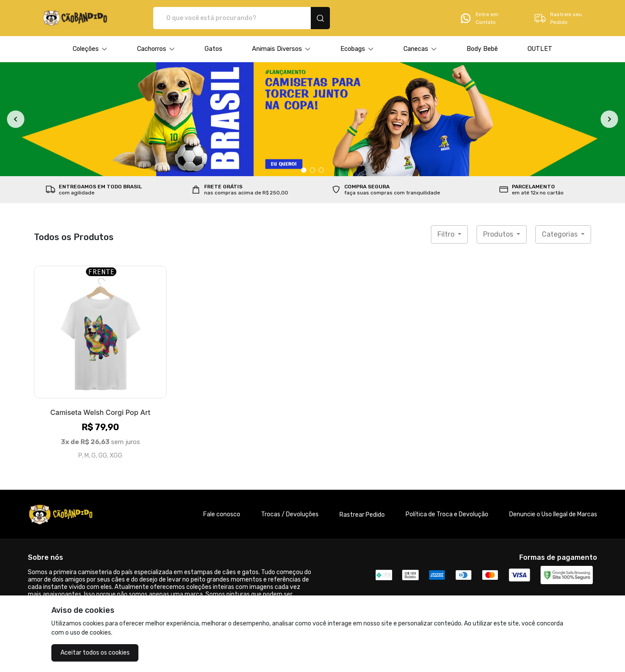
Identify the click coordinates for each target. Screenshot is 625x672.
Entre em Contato (479, 18)
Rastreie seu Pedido (558, 18)
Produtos (499, 234)
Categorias (561, 234)
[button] (90, 49)
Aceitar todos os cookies (95, 653)
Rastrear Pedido (362, 515)
